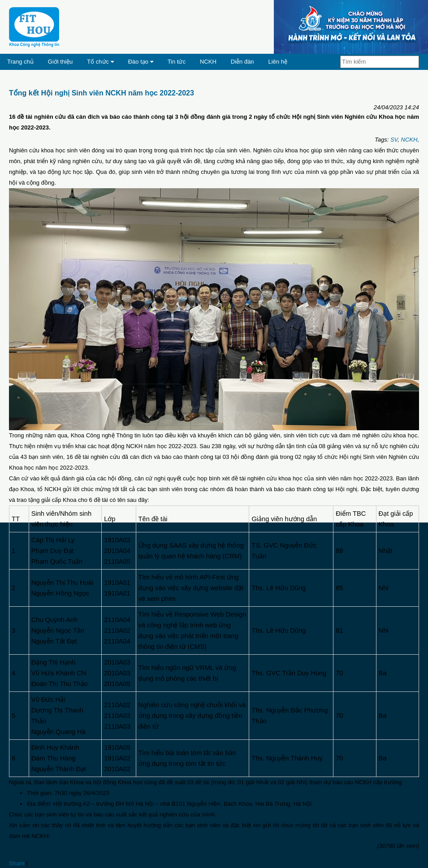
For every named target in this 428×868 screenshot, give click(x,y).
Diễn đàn (242, 62)
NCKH (208, 62)
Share (17, 863)
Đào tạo (141, 62)
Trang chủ (20, 62)
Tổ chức (100, 62)
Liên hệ (278, 62)
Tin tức (177, 62)
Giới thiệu (60, 62)
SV (394, 140)
